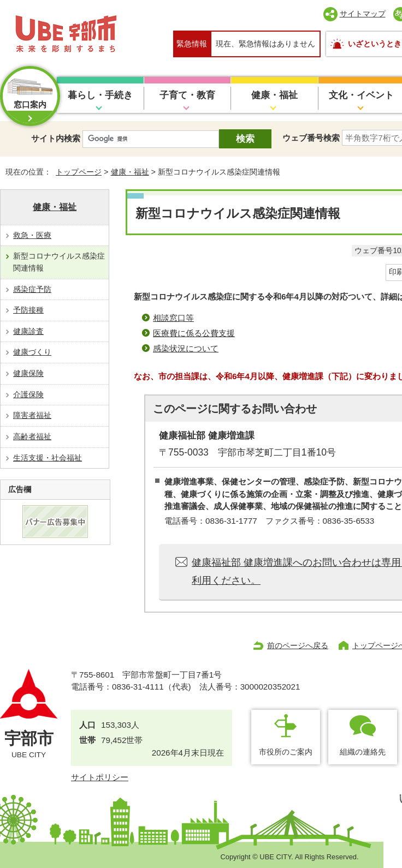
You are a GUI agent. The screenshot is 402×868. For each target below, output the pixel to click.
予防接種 (28, 310)
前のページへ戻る (298, 645)
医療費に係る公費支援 (194, 333)
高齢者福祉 (32, 436)
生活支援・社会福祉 (48, 458)
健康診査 (28, 331)
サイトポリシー (100, 777)
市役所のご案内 (286, 752)
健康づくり (32, 352)
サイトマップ (363, 14)
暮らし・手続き (100, 95)
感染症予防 (32, 289)
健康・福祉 (274, 95)
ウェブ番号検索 (311, 138)
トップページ (79, 172)
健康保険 (28, 373)
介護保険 (28, 394)
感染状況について (186, 348)
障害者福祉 (32, 415)
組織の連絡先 (363, 752)
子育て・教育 (187, 95)
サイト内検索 (56, 138)
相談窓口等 (173, 318)
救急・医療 (32, 235)
